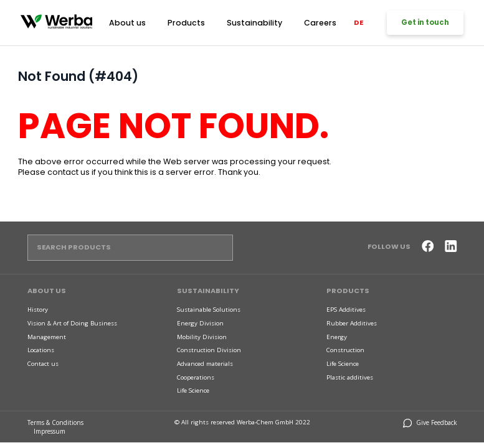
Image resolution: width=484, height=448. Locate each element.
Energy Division (200, 323)
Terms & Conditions (56, 422)
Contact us (43, 364)
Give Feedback (431, 422)
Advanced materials (205, 364)
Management (47, 336)
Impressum (50, 430)
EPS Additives (346, 310)
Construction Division (209, 350)
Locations (41, 350)
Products (188, 22)
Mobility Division (202, 336)
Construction (345, 350)
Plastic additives (350, 377)
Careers (314, 22)
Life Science (193, 390)
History (38, 310)
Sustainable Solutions (209, 310)
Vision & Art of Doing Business (72, 323)
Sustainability (252, 22)
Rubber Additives (352, 323)
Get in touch (424, 23)
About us (134, 22)
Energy (337, 336)
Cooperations (196, 377)
